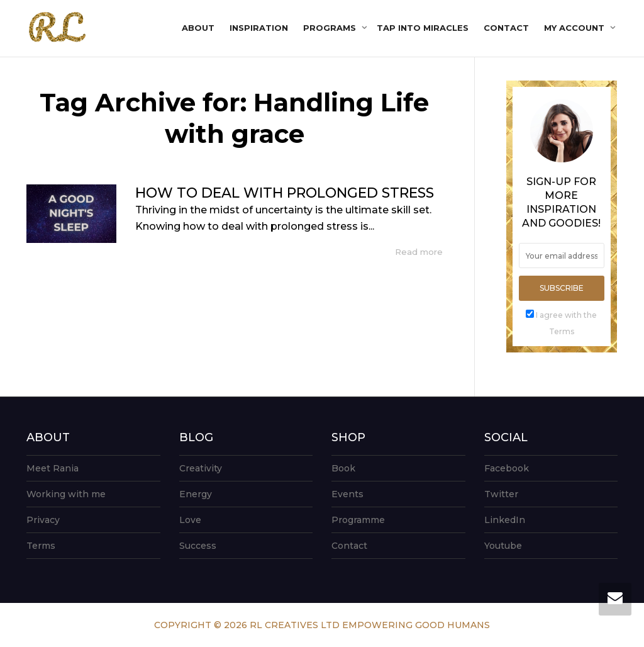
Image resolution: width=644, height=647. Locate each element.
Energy (196, 494)
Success (198, 546)
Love (190, 520)
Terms (41, 546)
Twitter (501, 494)
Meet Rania (53, 468)
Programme (358, 520)
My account (575, 28)
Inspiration (259, 28)
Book (343, 468)
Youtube (503, 546)
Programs (331, 28)
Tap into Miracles (423, 28)
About (198, 28)
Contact (506, 28)
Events (347, 494)
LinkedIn (505, 520)
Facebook (507, 468)
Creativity (201, 468)
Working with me (66, 494)
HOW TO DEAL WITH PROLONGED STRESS (285, 193)
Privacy (43, 520)
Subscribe (562, 288)
